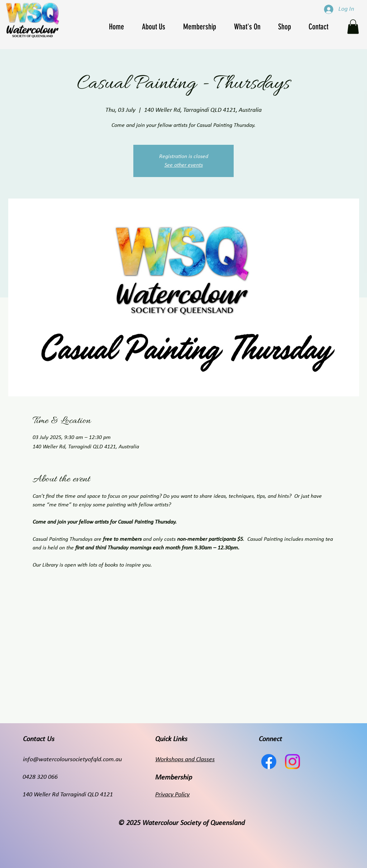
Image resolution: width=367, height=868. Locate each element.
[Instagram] (292, 762)
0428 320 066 (40, 777)
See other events (184, 165)
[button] (250, 27)
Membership (174, 778)
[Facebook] (269, 762)
